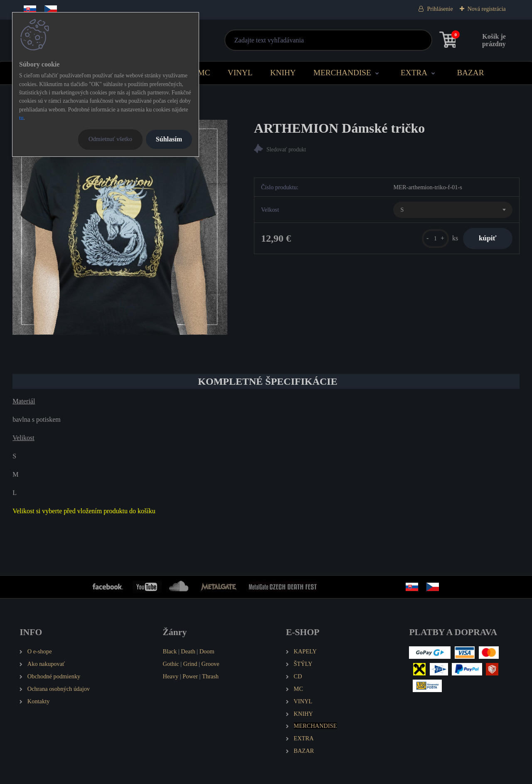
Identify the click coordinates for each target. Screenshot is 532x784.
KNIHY (283, 73)
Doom (207, 651)
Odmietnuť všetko (110, 139)
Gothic (171, 664)
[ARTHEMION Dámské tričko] (120, 227)
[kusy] (434, 239)
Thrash (210, 676)
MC (204, 73)
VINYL (240, 73)
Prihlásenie (440, 9)
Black (170, 651)
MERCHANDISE (342, 73)
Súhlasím (169, 139)
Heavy (171, 676)
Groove (211, 664)
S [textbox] (402, 210)
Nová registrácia (487, 9)
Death (188, 651)
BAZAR (470, 73)
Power (190, 676)
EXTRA (414, 73)
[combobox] (453, 210)
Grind (190, 664)
